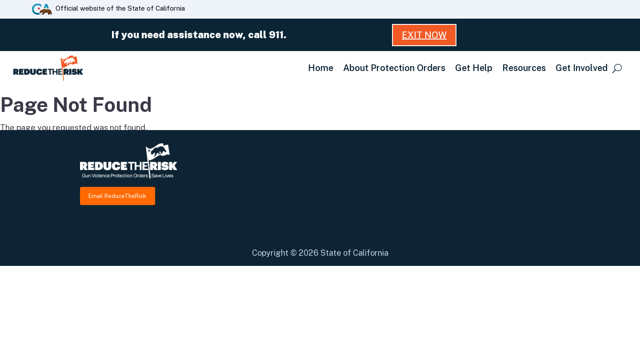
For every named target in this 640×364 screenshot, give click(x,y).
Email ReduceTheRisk (117, 196)
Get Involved (582, 68)
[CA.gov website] (42, 8)
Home (321, 68)
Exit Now (424, 35)
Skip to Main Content (320, 0)
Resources (524, 68)
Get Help (474, 68)
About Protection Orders (394, 68)
